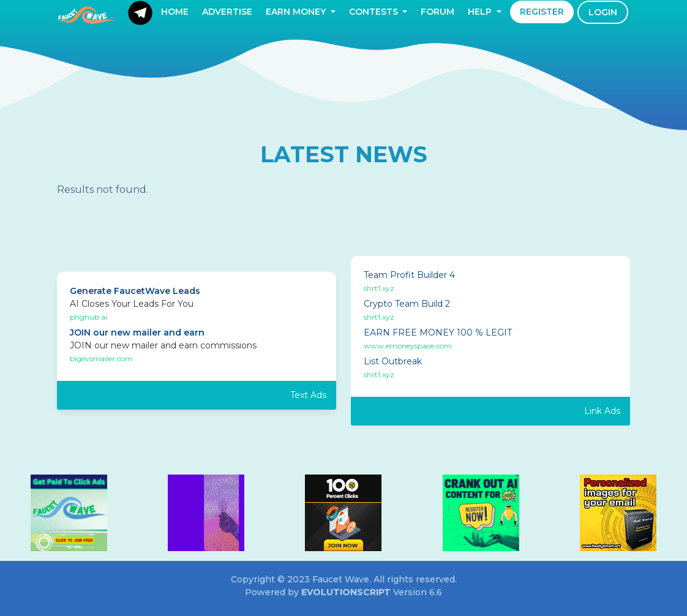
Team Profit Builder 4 (409, 275)
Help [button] (481, 12)
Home (175, 12)
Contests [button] (375, 12)
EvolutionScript (346, 592)
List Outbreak (393, 361)
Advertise (227, 12)
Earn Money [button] (297, 12)
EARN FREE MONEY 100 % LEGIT (438, 332)
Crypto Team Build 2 (407, 304)
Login (603, 12)
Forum (437, 12)
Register (542, 12)
